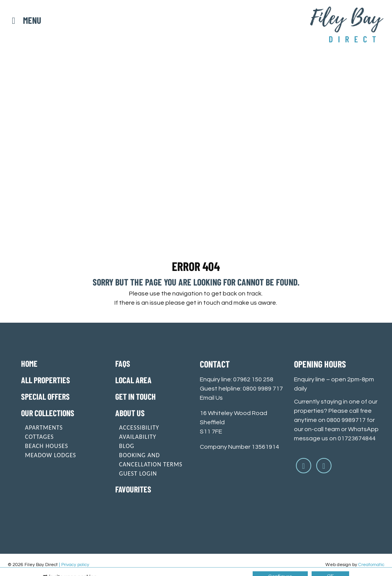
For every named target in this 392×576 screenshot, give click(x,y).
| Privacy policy (74, 565)
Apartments (44, 427)
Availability (138, 437)
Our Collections (48, 413)
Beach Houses (47, 446)
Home (29, 363)
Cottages (39, 437)
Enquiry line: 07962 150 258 (237, 379)
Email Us (211, 398)
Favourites (133, 489)
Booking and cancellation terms (151, 460)
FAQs (123, 363)
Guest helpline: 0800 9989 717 (241, 389)
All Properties (46, 380)
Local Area (133, 380)
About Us (130, 413)
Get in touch (136, 396)
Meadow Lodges (51, 455)
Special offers (45, 396)
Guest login (138, 473)
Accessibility (139, 427)
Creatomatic (371, 565)
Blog (127, 446)
